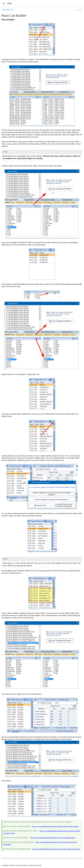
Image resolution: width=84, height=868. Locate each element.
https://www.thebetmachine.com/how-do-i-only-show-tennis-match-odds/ (56, 849)
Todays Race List (7, 10)
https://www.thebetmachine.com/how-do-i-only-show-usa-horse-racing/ (55, 826)
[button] (76, 10)
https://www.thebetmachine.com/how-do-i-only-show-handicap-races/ (53, 838)
